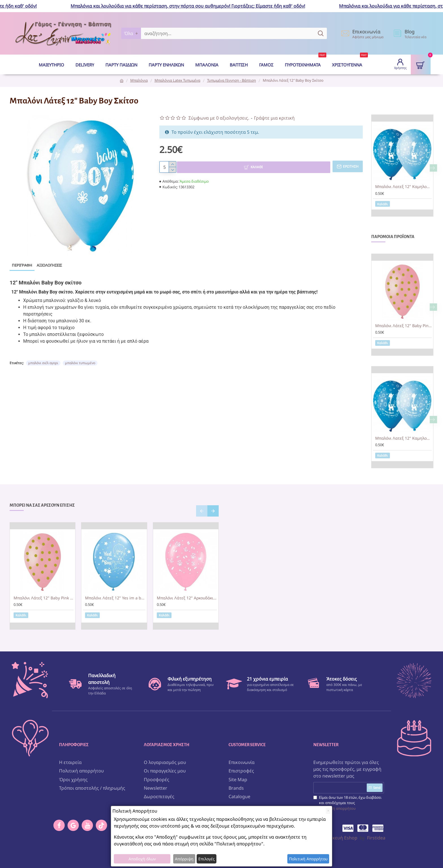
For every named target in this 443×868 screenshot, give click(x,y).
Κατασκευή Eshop (338, 836)
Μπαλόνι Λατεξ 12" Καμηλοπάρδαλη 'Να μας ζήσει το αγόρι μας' (403, 187)
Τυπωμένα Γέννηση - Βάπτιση (232, 80)
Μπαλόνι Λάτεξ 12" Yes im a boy (115, 598)
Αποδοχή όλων (142, 859)
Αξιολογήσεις (49, 265)
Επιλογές (207, 859)
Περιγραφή (22, 265)
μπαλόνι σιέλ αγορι (43, 358)
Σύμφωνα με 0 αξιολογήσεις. (219, 118)
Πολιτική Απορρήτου (308, 859)
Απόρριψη (184, 859)
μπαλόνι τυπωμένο (80, 358)
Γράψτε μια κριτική (274, 118)
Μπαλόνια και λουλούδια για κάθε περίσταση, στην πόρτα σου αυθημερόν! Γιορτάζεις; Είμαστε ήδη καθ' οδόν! (194, 6)
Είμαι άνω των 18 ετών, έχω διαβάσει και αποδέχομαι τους (347, 802)
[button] (433, 168)
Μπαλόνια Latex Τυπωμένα (177, 80)
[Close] (328, 811)
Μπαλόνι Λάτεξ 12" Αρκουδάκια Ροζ (187, 598)
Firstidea (376, 836)
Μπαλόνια (139, 80)
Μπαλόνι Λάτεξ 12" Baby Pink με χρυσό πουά (403, 326)
